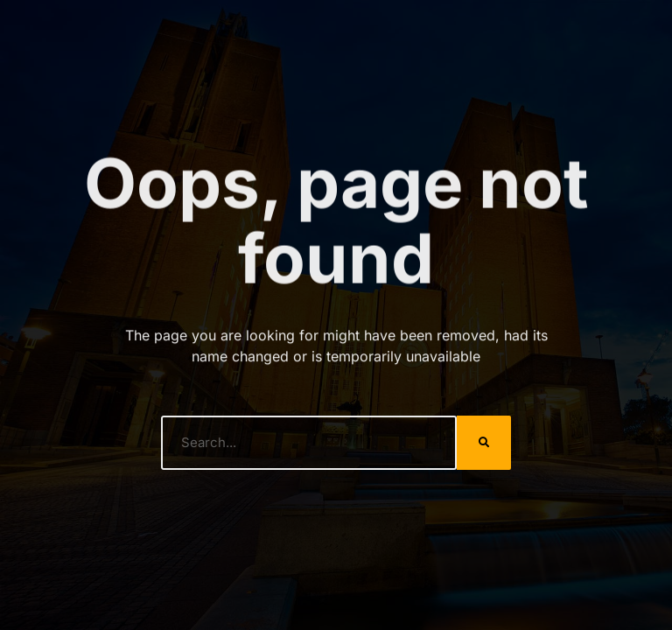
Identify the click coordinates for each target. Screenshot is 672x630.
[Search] (484, 443)
